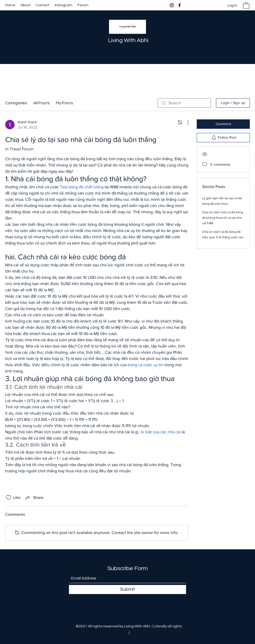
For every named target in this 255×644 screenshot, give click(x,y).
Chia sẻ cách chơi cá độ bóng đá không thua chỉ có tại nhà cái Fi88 (223, 218)
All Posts (42, 103)
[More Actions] (185, 123)
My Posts (65, 103)
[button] (246, 5)
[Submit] (127, 590)
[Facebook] (180, 5)
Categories (16, 103)
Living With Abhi (128, 40)
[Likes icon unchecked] (9, 498)
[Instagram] (172, 5)
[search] (184, 103)
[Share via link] (34, 498)
